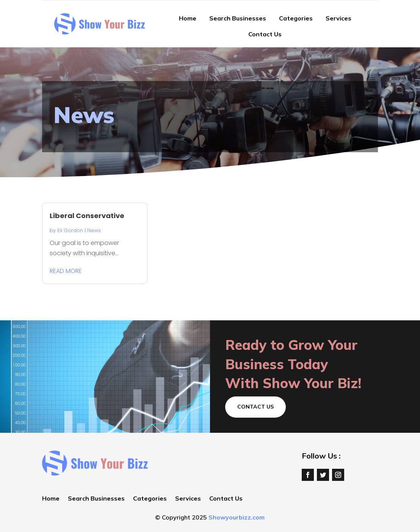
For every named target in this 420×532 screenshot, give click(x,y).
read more (66, 271)
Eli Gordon (70, 230)
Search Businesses (238, 18)
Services (339, 18)
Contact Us (265, 34)
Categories (296, 18)
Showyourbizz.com (237, 517)
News (94, 230)
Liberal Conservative (87, 216)
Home (188, 18)
